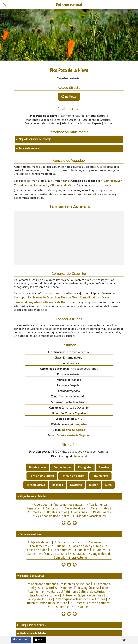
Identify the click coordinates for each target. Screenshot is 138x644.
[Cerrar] (5, 5)
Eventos (104, 467)
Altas (108, 485)
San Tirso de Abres (67, 297)
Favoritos (76, 485)
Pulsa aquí (80, 456)
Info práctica (100, 476)
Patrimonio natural (73, 476)
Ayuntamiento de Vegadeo (74, 435)
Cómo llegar (69, 97)
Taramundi (40, 185)
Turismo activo (36, 485)
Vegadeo (34, 302)
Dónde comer (37, 467)
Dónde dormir (62, 467)
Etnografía (85, 467)
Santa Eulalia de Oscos (95, 297)
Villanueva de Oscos (63, 185)
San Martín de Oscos (41, 297)
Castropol (110, 181)
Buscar (93, 485)
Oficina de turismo (74, 430)
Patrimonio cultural (42, 476)
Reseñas (58, 485)
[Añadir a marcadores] (124, 640)
